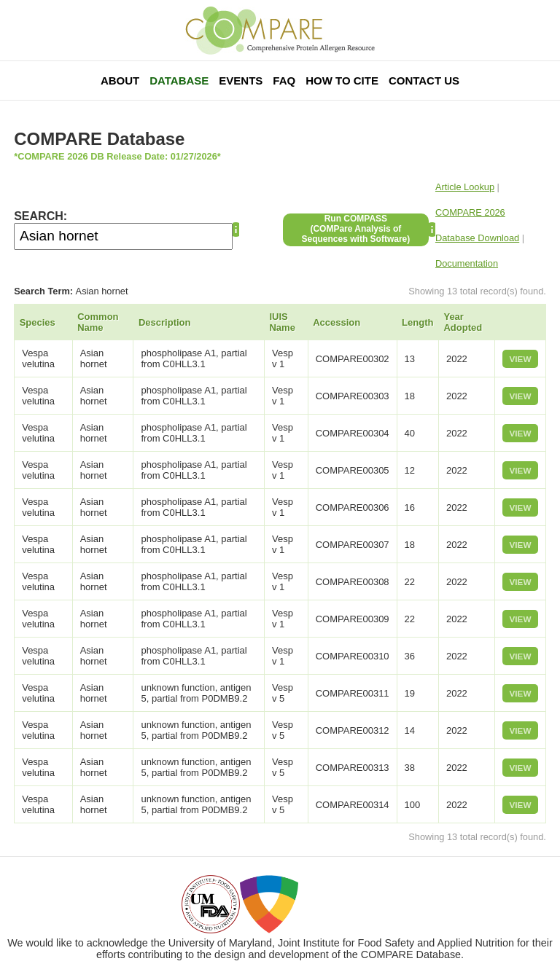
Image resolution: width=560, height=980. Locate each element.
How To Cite (342, 81)
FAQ (284, 81)
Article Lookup (465, 187)
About (120, 81)
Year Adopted (463, 322)
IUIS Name (282, 322)
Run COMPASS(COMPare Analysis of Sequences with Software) (356, 229)
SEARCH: (40, 216)
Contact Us (424, 81)
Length (417, 322)
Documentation (467, 263)
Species (38, 322)
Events (241, 81)
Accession (337, 322)
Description (165, 322)
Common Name (98, 322)
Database (179, 81)
